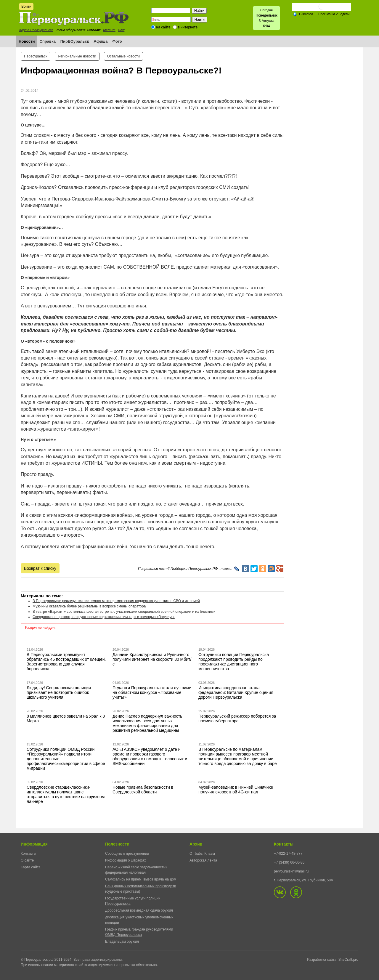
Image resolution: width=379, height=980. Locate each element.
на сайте (163, 27)
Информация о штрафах (126, 860)
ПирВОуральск (75, 41)
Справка (48, 41)
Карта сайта (31, 867)
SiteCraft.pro (348, 960)
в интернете (188, 27)
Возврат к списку (40, 568)
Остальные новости (123, 56)
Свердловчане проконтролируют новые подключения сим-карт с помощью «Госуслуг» (104, 617)
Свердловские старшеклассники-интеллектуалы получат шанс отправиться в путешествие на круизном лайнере (66, 794)
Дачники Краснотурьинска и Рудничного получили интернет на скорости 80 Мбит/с (152, 659)
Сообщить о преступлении (127, 854)
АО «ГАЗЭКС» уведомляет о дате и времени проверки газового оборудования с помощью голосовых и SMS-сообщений (150, 756)
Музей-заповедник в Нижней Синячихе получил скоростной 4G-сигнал (236, 790)
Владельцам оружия (122, 941)
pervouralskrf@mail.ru (291, 871)
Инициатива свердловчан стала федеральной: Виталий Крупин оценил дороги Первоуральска (236, 692)
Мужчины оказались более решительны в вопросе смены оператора (89, 606)
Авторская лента (203, 860)
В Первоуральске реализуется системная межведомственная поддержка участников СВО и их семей (116, 601)
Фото (117, 41)
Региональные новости (77, 56)
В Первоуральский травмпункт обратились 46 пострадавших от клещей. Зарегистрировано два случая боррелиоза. (66, 662)
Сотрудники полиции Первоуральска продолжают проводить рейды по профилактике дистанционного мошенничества (234, 662)
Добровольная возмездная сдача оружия (139, 910)
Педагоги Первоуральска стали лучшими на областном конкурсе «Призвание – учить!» (152, 692)
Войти (26, 7)
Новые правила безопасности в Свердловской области (143, 790)
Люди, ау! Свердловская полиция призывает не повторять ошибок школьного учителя (59, 692)
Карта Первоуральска (36, 30)
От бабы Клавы (202, 854)
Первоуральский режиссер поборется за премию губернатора (237, 718)
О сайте (27, 860)
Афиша (101, 41)
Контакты (28, 854)
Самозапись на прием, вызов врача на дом (141, 879)
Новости (27, 41)
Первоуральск (36, 56)
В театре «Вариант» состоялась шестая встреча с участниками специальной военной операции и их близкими (124, 612)
